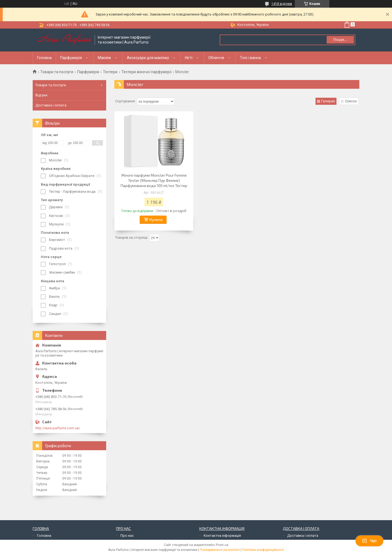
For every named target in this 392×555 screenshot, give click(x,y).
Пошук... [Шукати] (340, 40)
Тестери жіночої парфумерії (146, 72)
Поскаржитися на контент (220, 550)
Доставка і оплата (51, 105)
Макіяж (104, 58)
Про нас (127, 536)
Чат (369, 541)
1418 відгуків (282, 4)
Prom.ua (222, 545)
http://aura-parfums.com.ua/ (58, 428)
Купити (156, 220)
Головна (44, 58)
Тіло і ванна (250, 58)
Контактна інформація (222, 536)
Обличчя (216, 58)
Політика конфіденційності (263, 550)
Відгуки (41, 95)
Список (351, 101)
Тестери (110, 72)
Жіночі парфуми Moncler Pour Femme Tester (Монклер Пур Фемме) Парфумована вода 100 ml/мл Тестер (154, 180)
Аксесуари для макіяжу (148, 58)
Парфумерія (71, 58)
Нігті (189, 58)
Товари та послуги (57, 72)
